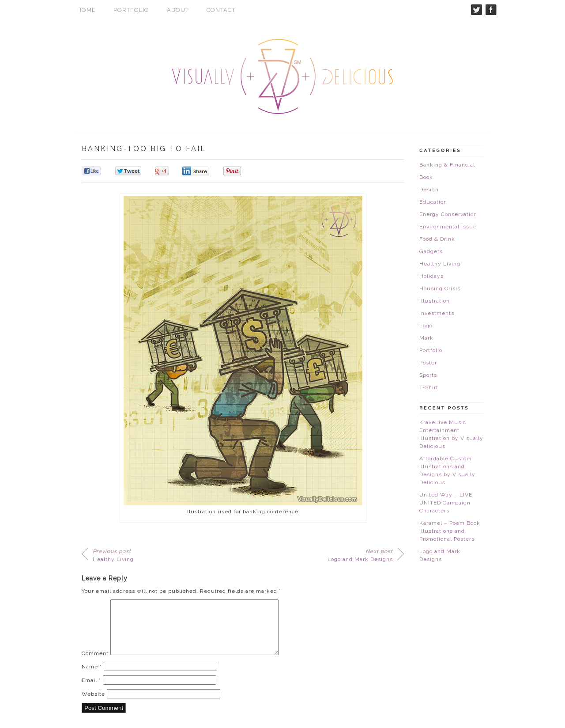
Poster (428, 363)
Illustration (435, 301)
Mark (426, 338)
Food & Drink (437, 239)
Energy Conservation (448, 214)
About (178, 10)
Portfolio (131, 10)
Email (91, 691)
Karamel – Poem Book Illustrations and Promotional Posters (450, 531)
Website (93, 705)
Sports (428, 375)
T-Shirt (429, 387)
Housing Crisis (440, 288)
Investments (437, 313)
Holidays (431, 276)
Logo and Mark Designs (360, 555)
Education (433, 202)
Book (426, 177)
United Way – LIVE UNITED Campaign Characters (446, 503)
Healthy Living (113, 555)
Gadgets (431, 251)
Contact (221, 10)
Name (92, 677)
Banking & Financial (447, 165)
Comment (95, 664)
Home (87, 10)
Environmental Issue (448, 227)
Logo (426, 326)
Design (429, 190)
